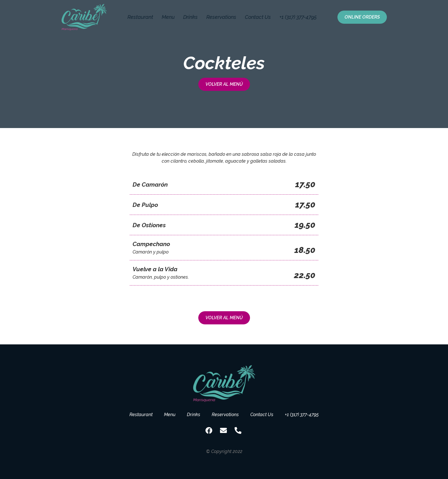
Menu (168, 17)
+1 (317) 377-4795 (298, 17)
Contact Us (258, 17)
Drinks (190, 17)
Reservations (221, 17)
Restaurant (140, 17)
